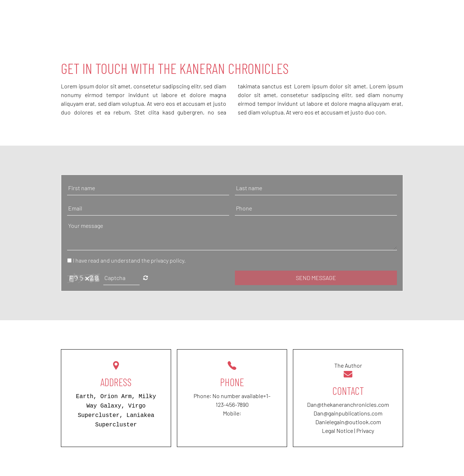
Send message (316, 278)
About (343, 14)
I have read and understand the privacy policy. (129, 260)
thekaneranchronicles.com (355, 404)
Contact (418, 14)
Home (311, 14)
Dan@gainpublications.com (348, 413)
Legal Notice (337, 431)
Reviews (379, 14)
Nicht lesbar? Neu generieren (146, 278)
